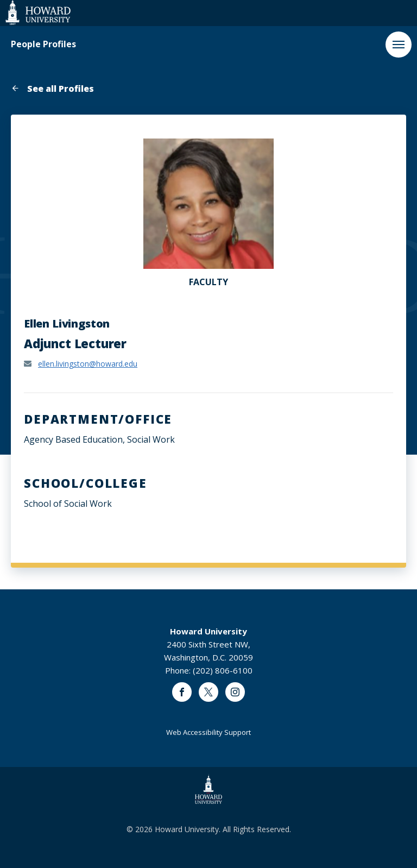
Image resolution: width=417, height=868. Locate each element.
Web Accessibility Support (208, 732)
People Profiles (43, 44)
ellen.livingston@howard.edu (88, 364)
